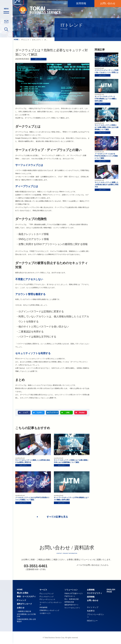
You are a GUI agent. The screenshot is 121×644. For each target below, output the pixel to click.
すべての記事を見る (56, 517)
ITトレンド (25, 40)
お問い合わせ (108, 3)
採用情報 (81, 3)
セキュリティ (37, 40)
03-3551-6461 (36, 566)
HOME (16, 40)
